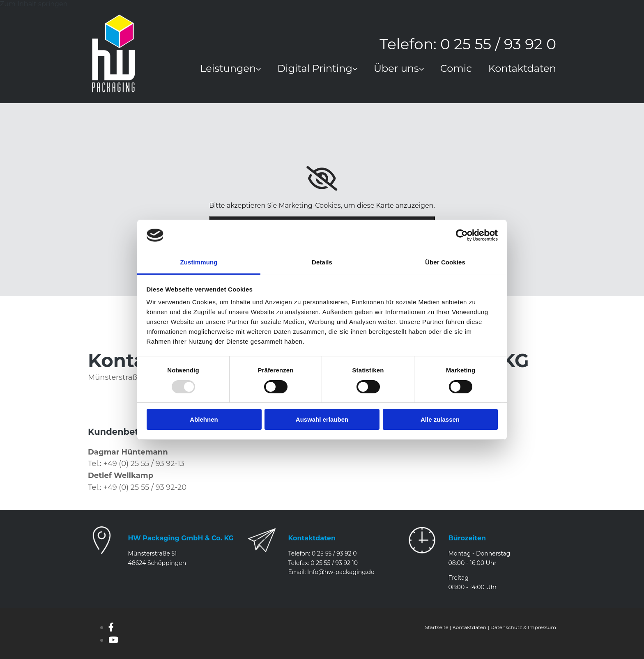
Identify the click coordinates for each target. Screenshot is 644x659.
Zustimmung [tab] (199, 262)
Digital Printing (315, 69)
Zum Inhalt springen (34, 4)
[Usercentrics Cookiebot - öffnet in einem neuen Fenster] (462, 235)
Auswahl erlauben (322, 419)
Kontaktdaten (522, 69)
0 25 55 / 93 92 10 (334, 563)
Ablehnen (204, 419)
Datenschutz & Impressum (523, 627)
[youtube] (113, 640)
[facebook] (111, 627)
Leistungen (228, 69)
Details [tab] (322, 262)
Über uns (396, 69)
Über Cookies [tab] (445, 262)
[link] (222, 71)
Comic (456, 69)
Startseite (437, 627)
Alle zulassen (440, 419)
